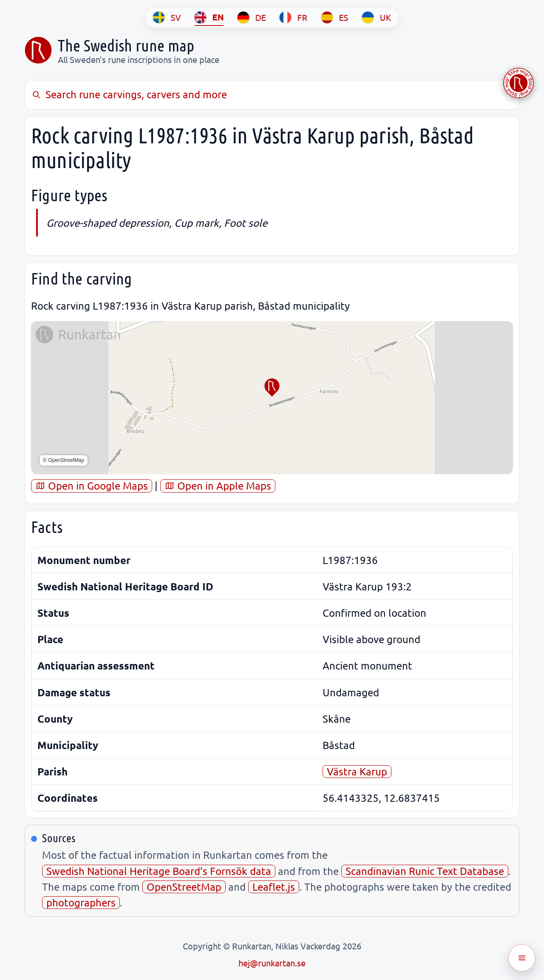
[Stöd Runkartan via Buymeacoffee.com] (518, 83)
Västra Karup (357, 771)
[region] (272, 398)
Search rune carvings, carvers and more (129, 94)
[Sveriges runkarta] (38, 50)
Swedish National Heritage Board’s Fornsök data (159, 871)
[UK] (377, 17)
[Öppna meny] (522, 958)
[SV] (167, 17)
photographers (81, 902)
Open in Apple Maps (218, 486)
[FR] (294, 17)
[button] (272, 387)
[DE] (252, 17)
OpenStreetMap (184, 887)
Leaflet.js (274, 887)
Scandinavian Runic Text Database (425, 871)
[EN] (209, 17)
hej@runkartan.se (272, 963)
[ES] (335, 17)
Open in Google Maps (92, 486)
